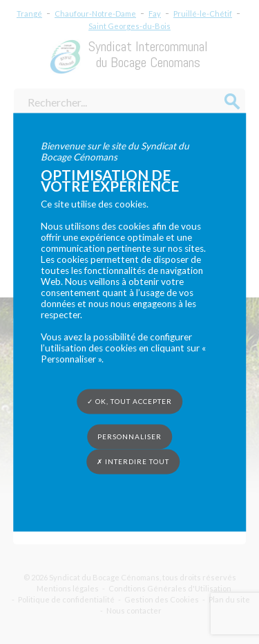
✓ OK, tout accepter (129, 401)
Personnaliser (129, 436)
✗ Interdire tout (133, 461)
